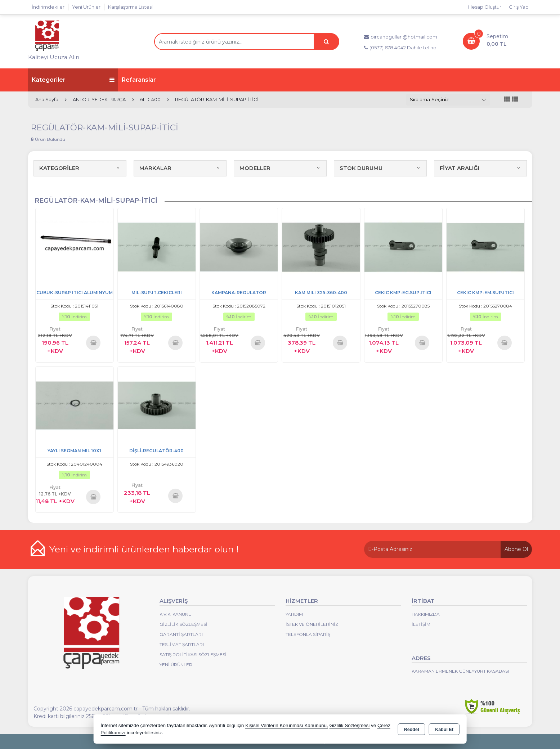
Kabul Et (444, 730)
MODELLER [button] (280, 168)
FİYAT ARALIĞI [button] (480, 168)
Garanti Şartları (181, 634)
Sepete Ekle (93, 343)
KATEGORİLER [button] (80, 168)
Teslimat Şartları (182, 644)
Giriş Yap (519, 7)
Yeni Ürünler (176, 665)
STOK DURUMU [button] (380, 168)
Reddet (412, 730)
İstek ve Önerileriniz (312, 624)
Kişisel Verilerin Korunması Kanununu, (287, 725)
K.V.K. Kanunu (176, 614)
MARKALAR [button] (180, 168)
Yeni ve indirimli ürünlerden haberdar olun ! (144, 549)
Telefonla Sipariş (308, 634)
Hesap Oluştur (485, 7)
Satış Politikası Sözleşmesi (193, 654)
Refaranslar (139, 80)
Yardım (294, 614)
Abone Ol (516, 549)
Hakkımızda (426, 614)
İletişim (421, 624)
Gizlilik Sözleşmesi (183, 624)
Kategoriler (73, 80)
